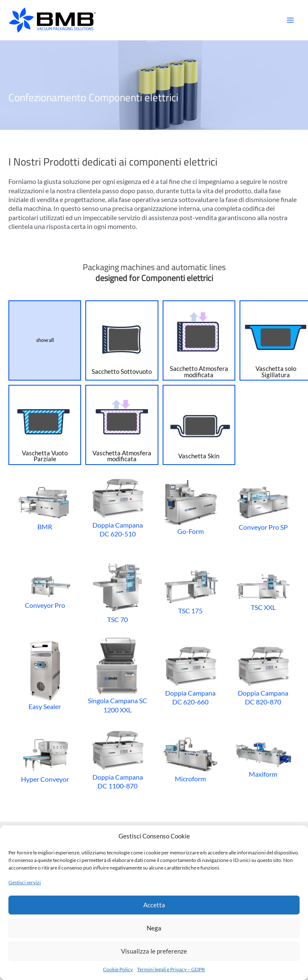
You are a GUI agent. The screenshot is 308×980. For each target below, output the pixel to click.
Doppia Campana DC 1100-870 (117, 759)
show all (45, 340)
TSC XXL (263, 591)
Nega (154, 928)
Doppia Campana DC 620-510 (117, 507)
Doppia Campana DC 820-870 (263, 675)
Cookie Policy (118, 969)
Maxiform (263, 759)
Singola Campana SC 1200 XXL (117, 675)
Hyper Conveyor (45, 759)
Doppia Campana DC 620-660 (191, 675)
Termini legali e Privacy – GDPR (171, 969)
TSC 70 (117, 591)
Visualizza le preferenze (154, 951)
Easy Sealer (45, 675)
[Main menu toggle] (290, 20)
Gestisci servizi (25, 882)
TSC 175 (191, 591)
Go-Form (191, 507)
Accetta (154, 905)
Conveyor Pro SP (263, 507)
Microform (191, 759)
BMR (45, 507)
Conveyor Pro (45, 591)
